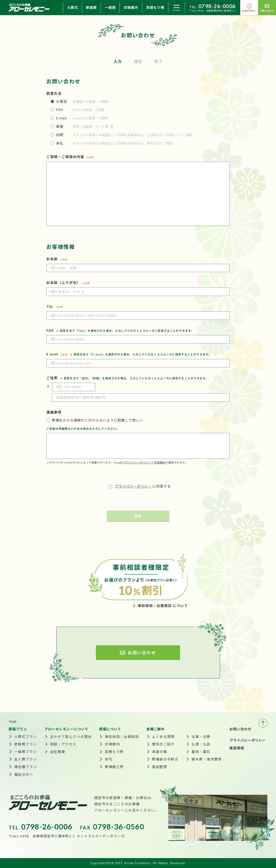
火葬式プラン (26, 737)
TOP (13, 722)
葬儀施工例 (114, 767)
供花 (109, 759)
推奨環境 (237, 748)
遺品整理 (159, 767)
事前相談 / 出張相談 (122, 737)
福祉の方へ (24, 774)
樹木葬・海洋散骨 (207, 759)
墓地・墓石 (201, 752)
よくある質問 (163, 737)
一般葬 (110, 7)
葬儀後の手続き (165, 759)
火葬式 (73, 7)
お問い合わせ (240, 729)
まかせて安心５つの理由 (71, 737)
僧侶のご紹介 (163, 744)
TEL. (213, 7)
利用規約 (160, 463)
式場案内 (131, 7)
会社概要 (58, 752)
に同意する (138, 486)
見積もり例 (155, 7)
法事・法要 (201, 737)
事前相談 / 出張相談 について (163, 606)
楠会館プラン (26, 767)
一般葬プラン (26, 752)
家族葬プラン (26, 744)
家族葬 (91, 7)
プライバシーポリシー (138, 463)
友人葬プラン (26, 759)
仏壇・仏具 (201, 744)
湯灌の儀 (159, 752)
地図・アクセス (63, 744)
